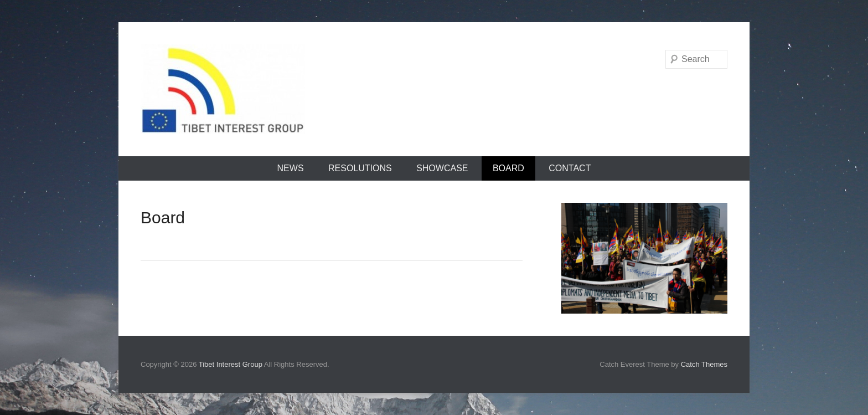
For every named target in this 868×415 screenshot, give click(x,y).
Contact (570, 168)
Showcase (442, 168)
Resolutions (360, 168)
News (291, 168)
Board (508, 168)
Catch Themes (704, 364)
